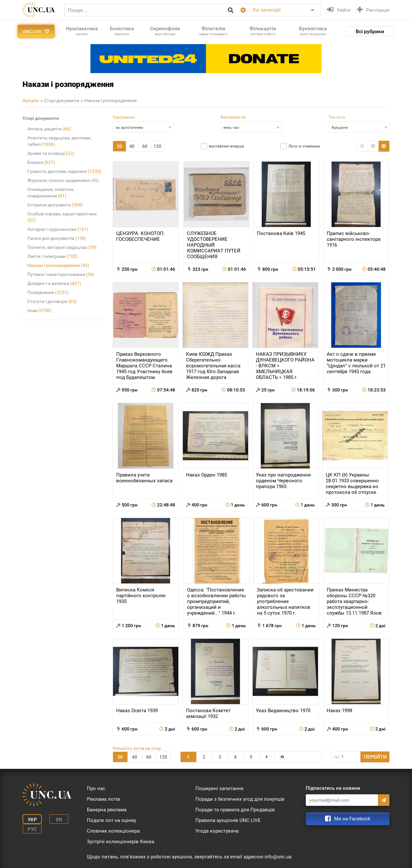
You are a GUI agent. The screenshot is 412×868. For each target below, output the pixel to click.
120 (157, 146)
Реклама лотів (103, 799)
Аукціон (31, 100)
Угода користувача (217, 831)
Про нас (96, 788)
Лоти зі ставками (304, 146)
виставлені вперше (226, 146)
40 (132, 146)
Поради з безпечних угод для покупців (240, 799)
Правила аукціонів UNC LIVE (228, 820)
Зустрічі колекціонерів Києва (121, 842)
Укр (32, 820)
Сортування (124, 117)
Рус (32, 829)
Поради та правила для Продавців (235, 810)
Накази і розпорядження (111, 100)
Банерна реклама (107, 810)
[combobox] (143, 127)
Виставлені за (233, 117)
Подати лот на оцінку (112, 820)
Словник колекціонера (113, 831)
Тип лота (337, 117)
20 (119, 146)
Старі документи (62, 100)
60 (145, 146)
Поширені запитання (219, 788)
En (59, 820)
